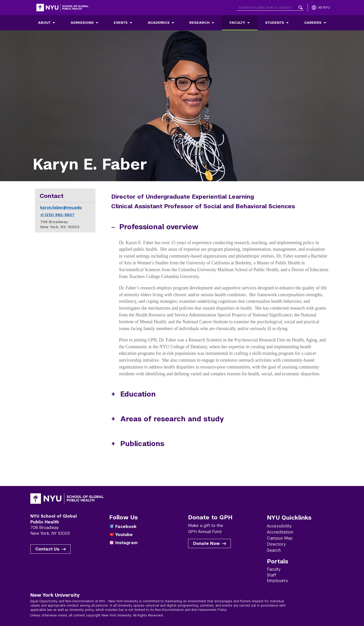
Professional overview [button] (159, 227)
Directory (276, 544)
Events (121, 23)
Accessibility (279, 526)
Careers (313, 23)
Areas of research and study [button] (172, 419)
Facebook (126, 527)
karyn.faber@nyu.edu (61, 207)
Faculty (237, 23)
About (44, 23)
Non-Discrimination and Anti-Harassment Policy (191, 610)
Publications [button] (142, 444)
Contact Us (47, 549)
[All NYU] (321, 8)
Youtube (124, 535)
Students (275, 23)
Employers (277, 581)
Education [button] (138, 394)
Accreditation (280, 532)
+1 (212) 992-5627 (57, 215)
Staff (272, 575)
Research (199, 23)
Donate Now (206, 543)
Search (274, 550)
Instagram (126, 543)
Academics (159, 23)
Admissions (82, 23)
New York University (55, 595)
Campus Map (280, 538)
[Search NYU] (270, 7)
